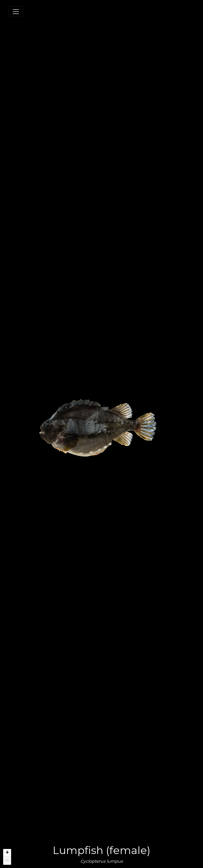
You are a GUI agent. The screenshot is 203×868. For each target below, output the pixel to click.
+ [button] (7, 853)
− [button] (7, 861)
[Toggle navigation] (16, 12)
